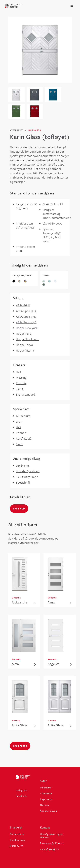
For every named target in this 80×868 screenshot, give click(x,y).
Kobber (21, 433)
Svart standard (25, 394)
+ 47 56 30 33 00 (49, 849)
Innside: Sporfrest (28, 471)
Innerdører (46, 787)
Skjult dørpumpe (27, 477)
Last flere (20, 746)
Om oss (44, 805)
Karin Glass (34, 130)
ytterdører (17, 130)
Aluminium (23, 416)
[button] (72, 6)
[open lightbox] (40, 50)
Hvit (19, 372)
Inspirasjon (46, 799)
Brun (19, 421)
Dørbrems (23, 465)
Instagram (21, 790)
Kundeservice (18, 840)
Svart (19, 444)
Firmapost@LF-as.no (52, 843)
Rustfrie (21, 383)
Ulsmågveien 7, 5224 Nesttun (52, 836)
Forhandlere (17, 834)
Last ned (19, 509)
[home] (14, 6)
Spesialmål (23, 482)
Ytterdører (46, 793)
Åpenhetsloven (48, 811)
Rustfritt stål (24, 438)
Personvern (17, 846)
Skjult (20, 389)
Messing (21, 377)
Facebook (21, 796)
